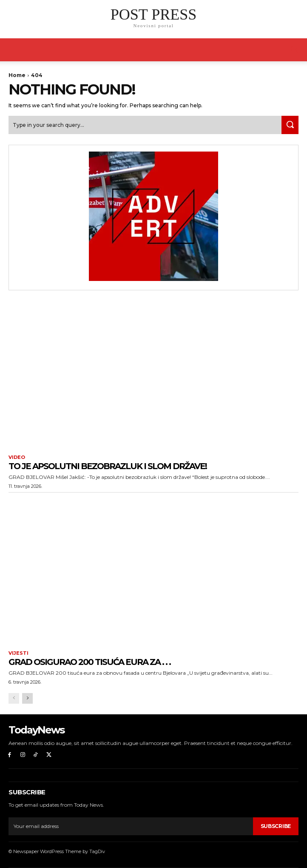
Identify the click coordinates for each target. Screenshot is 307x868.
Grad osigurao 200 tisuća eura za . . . (90, 662)
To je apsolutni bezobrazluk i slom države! (108, 466)
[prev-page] (14, 698)
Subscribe (276, 826)
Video (17, 457)
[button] (295, 50)
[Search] (290, 125)
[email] (131, 826)
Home (17, 75)
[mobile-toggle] (14, 50)
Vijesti (18, 653)
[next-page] (27, 698)
